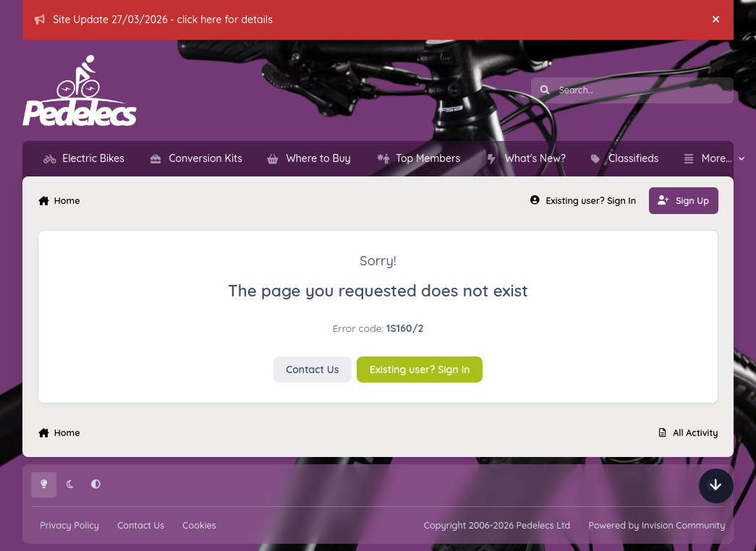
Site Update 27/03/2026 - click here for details (154, 20)
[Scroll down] (716, 486)
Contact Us (312, 370)
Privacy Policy (69, 525)
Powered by (657, 525)
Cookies (199, 525)
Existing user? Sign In (420, 370)
